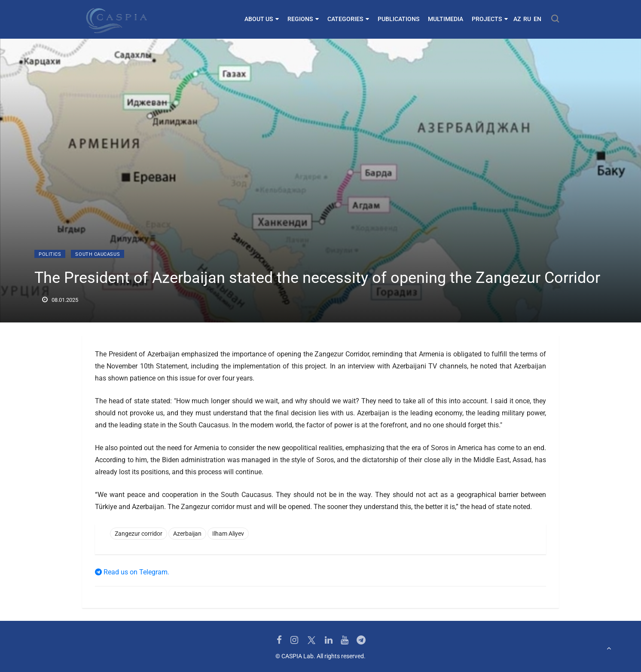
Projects (490, 19)
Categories (348, 19)
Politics (50, 254)
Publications (398, 19)
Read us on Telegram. (132, 572)
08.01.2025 (60, 300)
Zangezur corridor (139, 534)
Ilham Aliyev (228, 534)
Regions (303, 19)
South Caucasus (98, 254)
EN (537, 19)
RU (527, 19)
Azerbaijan (187, 534)
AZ (517, 19)
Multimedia (446, 19)
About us (262, 19)
